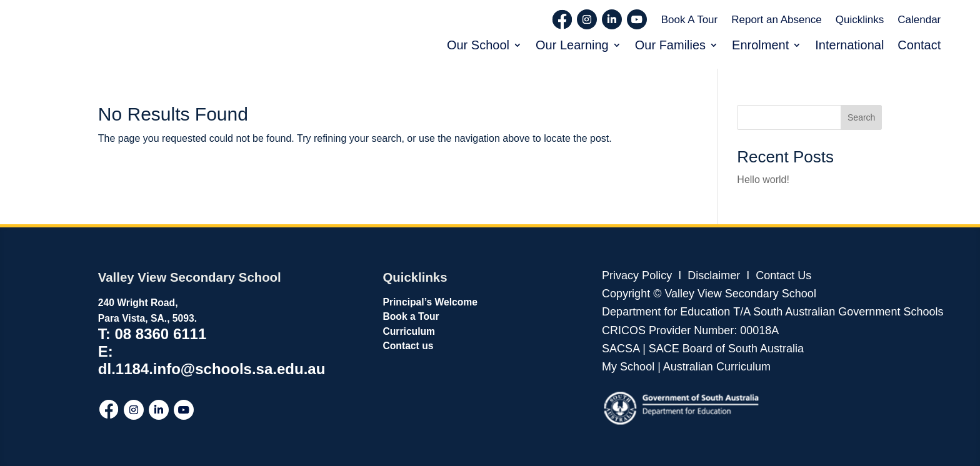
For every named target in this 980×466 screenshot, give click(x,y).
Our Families (670, 45)
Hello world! (763, 180)
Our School (478, 45)
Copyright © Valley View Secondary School (709, 294)
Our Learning (572, 45)
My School (628, 367)
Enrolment (760, 45)
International (849, 45)
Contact (919, 45)
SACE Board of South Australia (726, 349)
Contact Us (783, 275)
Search (861, 117)
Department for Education (666, 312)
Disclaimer (712, 275)
